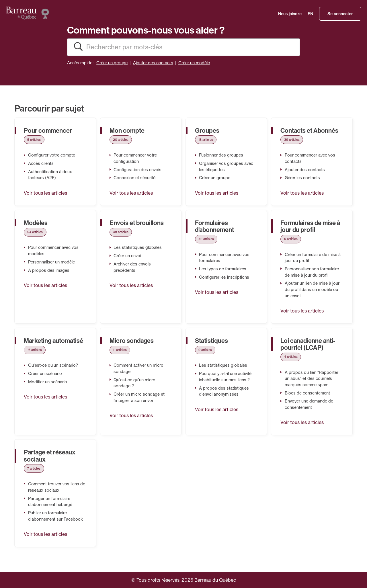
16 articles (35, 350)
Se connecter (340, 14)
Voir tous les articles (45, 193)
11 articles (120, 350)
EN (310, 14)
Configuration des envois (137, 170)
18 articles (206, 140)
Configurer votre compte (52, 155)
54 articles (35, 232)
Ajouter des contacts (153, 63)
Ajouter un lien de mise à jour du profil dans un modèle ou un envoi (312, 289)
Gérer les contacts (302, 178)
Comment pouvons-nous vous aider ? (146, 30)
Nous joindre (290, 14)
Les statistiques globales (138, 247)
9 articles (205, 350)
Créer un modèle (194, 63)
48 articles (121, 232)
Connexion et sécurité (134, 178)
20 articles (121, 140)
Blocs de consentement (307, 393)
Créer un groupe (112, 63)
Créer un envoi (127, 256)
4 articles (291, 357)
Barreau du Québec (215, 580)
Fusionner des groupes (221, 155)
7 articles (34, 468)
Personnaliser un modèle (51, 262)
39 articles (292, 140)
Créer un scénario (45, 374)
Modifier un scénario (48, 382)
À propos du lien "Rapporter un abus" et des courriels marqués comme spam (312, 379)
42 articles (206, 239)
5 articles (34, 140)
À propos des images (49, 270)
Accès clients (41, 163)
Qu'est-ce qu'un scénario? (53, 365)
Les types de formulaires (223, 269)
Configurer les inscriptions (224, 277)
